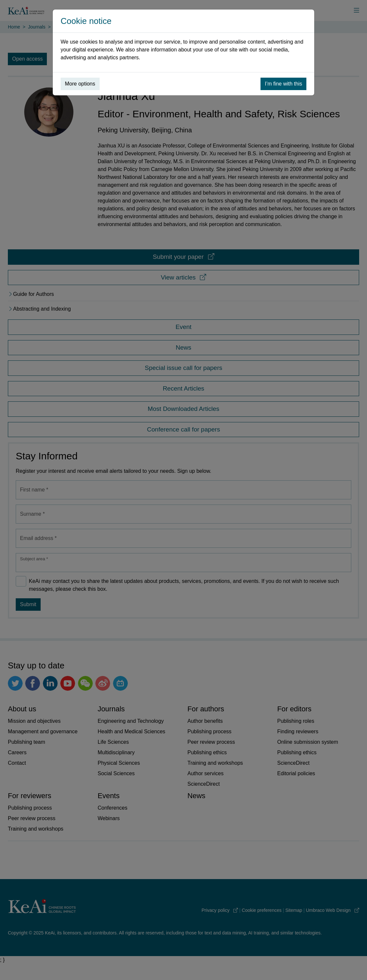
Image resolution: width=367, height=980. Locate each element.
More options (80, 84)
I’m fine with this (283, 84)
